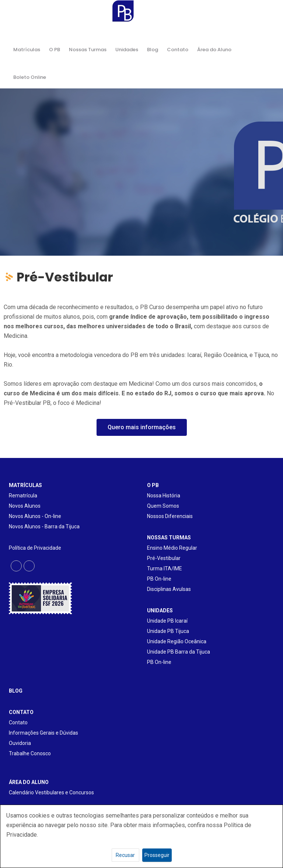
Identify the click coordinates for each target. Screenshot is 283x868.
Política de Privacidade (35, 548)
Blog (153, 50)
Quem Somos (163, 506)
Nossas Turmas (88, 50)
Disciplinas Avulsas (169, 589)
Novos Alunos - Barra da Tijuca (44, 526)
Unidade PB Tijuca (168, 631)
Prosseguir (157, 855)
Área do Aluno (214, 50)
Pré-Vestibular (164, 558)
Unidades (127, 50)
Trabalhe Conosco (30, 753)
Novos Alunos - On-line (35, 516)
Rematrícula (23, 496)
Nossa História (164, 496)
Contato (178, 50)
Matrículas (27, 50)
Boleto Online (30, 77)
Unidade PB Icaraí (167, 621)
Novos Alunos (25, 506)
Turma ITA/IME (165, 568)
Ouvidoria (20, 743)
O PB (55, 50)
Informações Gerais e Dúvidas (43, 733)
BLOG (16, 691)
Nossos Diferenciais (170, 516)
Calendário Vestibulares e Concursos (51, 792)
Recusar (125, 855)
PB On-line (159, 579)
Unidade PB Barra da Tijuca (179, 652)
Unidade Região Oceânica (177, 641)
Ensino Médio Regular (172, 548)
